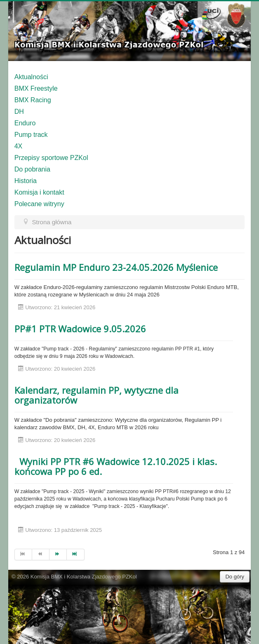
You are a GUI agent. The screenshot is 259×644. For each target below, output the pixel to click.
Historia (26, 181)
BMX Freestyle (36, 88)
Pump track (31, 135)
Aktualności (31, 77)
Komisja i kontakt (39, 192)
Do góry (235, 577)
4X (19, 146)
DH (19, 112)
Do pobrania (32, 169)
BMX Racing (33, 100)
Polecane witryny (39, 204)
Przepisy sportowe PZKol (51, 158)
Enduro (25, 123)
